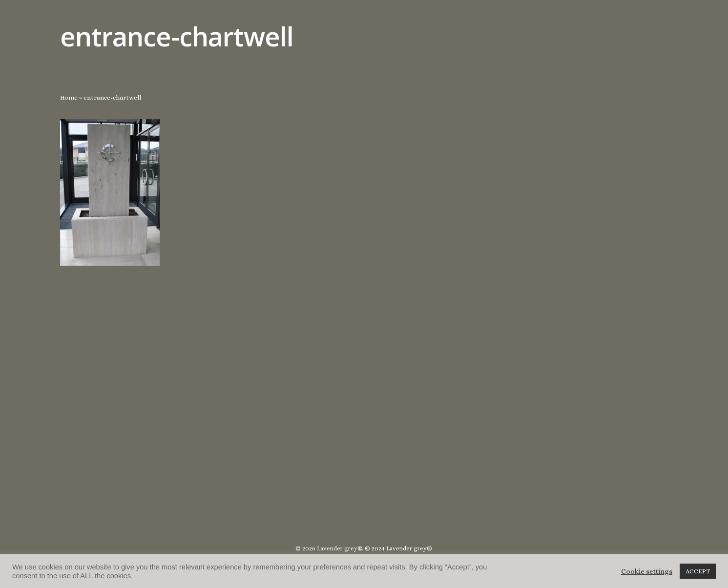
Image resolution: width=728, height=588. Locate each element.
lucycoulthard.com (364, 493)
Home (69, 97)
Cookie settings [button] (647, 571)
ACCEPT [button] (698, 571)
